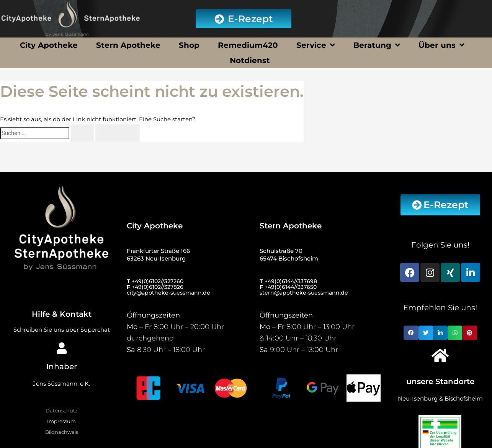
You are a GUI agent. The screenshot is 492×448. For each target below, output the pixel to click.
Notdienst (250, 60)
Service (316, 45)
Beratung (377, 45)
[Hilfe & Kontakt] (62, 289)
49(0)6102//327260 (159, 281)
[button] (411, 333)
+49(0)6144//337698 (291, 281)
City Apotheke (49, 45)
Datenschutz (62, 411)
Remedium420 (248, 45)
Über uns (441, 45)
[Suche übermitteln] (82, 133)
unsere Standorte (440, 381)
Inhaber (62, 367)
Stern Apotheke (128, 45)
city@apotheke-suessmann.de (168, 293)
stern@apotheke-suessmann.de (304, 293)
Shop (189, 45)
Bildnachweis (62, 432)
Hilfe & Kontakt (62, 314)
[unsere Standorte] (440, 355)
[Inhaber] (62, 348)
